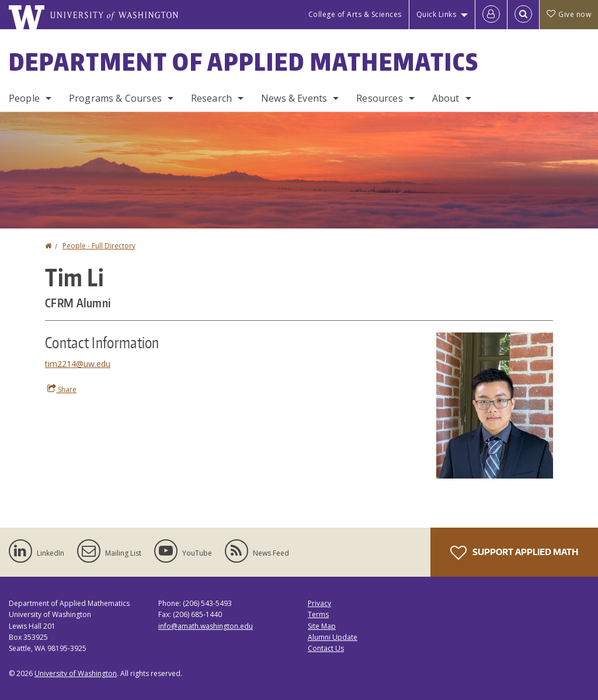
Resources (379, 98)
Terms (318, 614)
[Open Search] (523, 15)
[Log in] (491, 15)
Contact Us (326, 648)
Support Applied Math (514, 553)
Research (211, 98)
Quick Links (437, 14)
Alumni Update (333, 637)
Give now (569, 14)
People (24, 98)
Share (62, 389)
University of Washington (76, 673)
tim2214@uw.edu (78, 364)
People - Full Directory (99, 246)
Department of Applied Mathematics (244, 62)
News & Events (294, 98)
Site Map (322, 626)
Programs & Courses (115, 98)
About (446, 98)
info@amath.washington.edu (206, 626)
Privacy (319, 603)
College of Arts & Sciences (355, 14)
